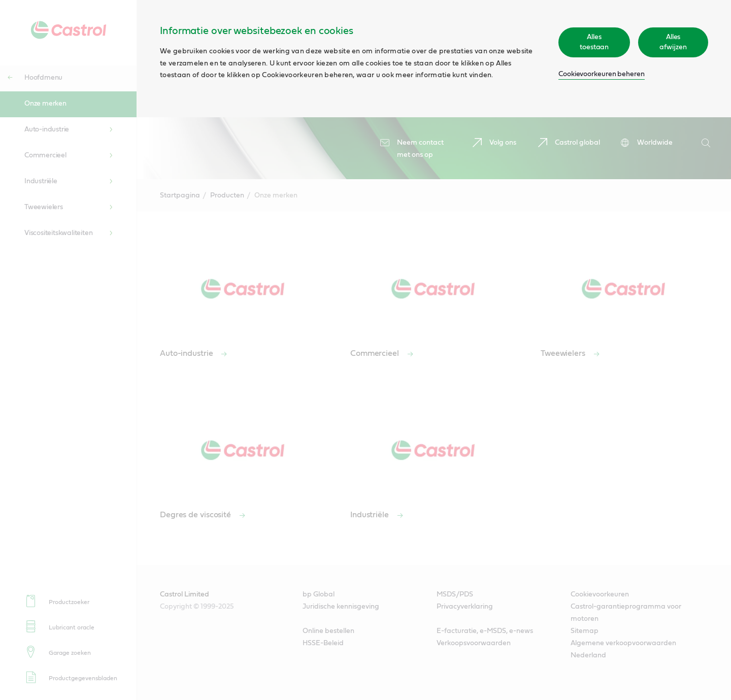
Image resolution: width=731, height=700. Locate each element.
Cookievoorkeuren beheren (602, 74)
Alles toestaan (594, 42)
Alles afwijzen (673, 42)
